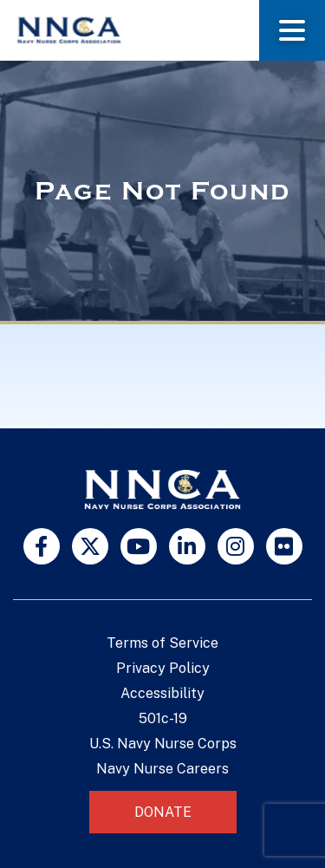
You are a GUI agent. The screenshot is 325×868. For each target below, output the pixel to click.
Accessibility (162, 693)
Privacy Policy (163, 668)
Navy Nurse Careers (162, 769)
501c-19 (163, 718)
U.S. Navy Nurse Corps (163, 744)
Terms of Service (162, 643)
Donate (163, 812)
